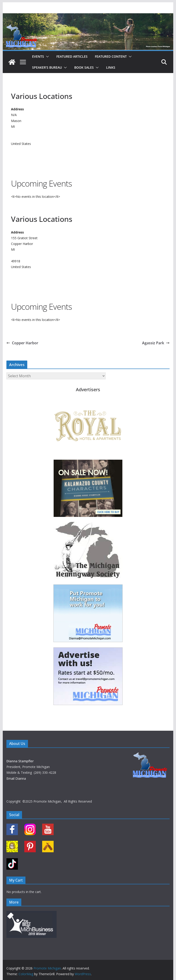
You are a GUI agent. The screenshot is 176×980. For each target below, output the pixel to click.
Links (111, 67)
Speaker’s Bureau (47, 67)
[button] (47, 57)
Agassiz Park (156, 343)
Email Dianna (16, 778)
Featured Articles (72, 56)
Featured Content (111, 56)
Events (38, 56)
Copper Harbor (22, 343)
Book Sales (84, 67)
